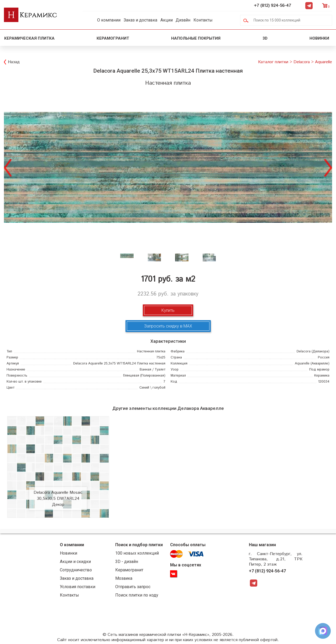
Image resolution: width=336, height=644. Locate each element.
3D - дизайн (127, 562)
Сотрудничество (76, 570)
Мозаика (124, 578)
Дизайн (183, 20)
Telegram (309, 6)
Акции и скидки (75, 562)
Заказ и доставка (140, 20)
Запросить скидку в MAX (168, 326)
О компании (109, 20)
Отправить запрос (133, 587)
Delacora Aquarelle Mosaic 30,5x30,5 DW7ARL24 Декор (58, 499)
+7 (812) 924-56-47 (272, 6)
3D (265, 38)
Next (328, 167)
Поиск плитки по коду (137, 595)
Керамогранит (113, 38)
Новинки (320, 38)
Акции (167, 20)
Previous (8, 167)
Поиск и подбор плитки (139, 545)
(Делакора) (313, 351)
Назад (14, 62)
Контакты (203, 20)
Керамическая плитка (29, 38)
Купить (168, 310)
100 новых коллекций (137, 553)
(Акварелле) (312, 364)
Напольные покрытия (196, 38)
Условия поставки (78, 587)
